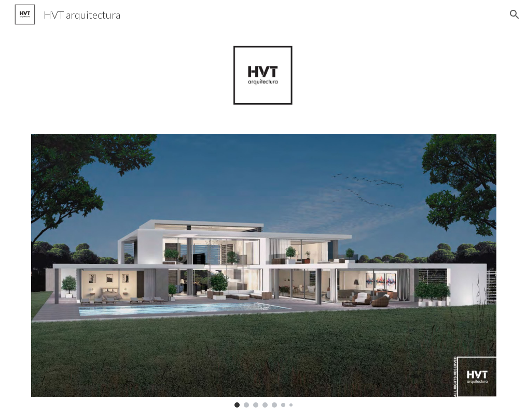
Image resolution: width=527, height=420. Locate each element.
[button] (515, 15)
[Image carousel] (264, 270)
